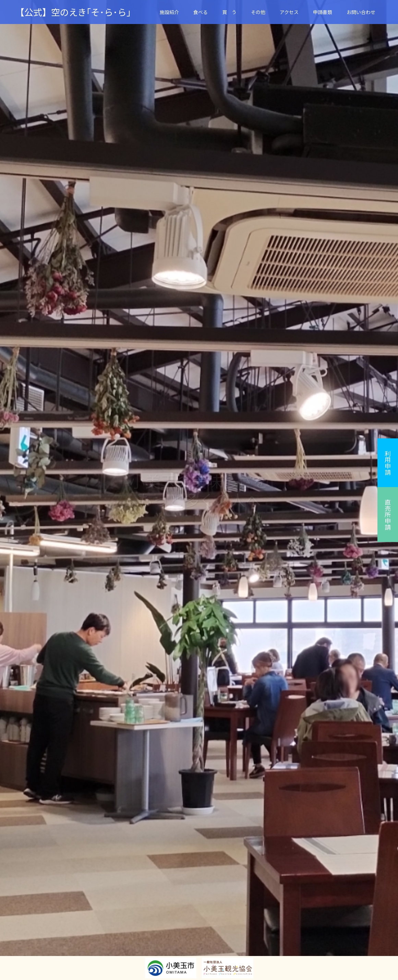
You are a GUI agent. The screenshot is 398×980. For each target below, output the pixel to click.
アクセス (289, 12)
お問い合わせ (361, 12)
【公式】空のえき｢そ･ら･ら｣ (73, 12)
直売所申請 (388, 515)
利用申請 (388, 463)
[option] (199, 490)
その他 (258, 12)
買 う (229, 12)
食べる (201, 12)
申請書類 (323, 12)
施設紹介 (169, 12)
